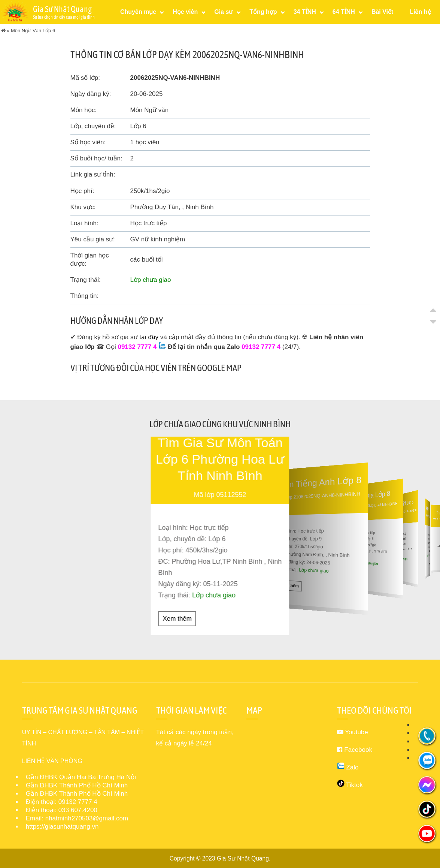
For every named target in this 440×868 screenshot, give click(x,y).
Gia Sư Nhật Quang (243, 858)
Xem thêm (177, 618)
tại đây (149, 337)
